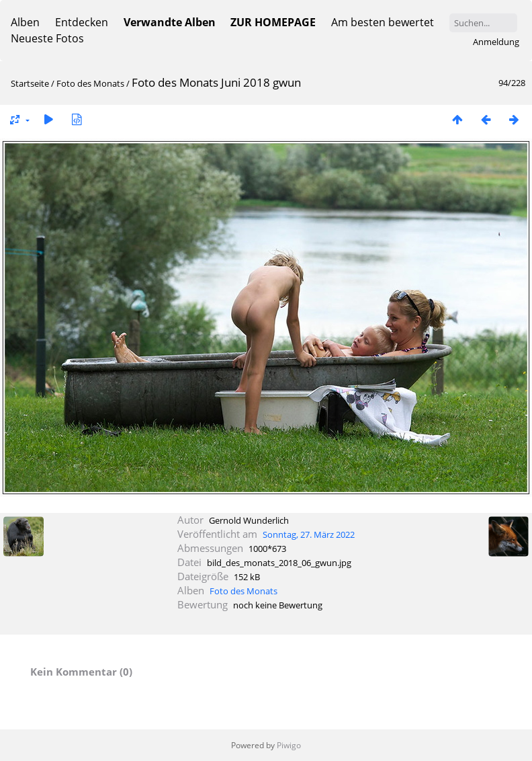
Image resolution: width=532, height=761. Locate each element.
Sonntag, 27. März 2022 (309, 534)
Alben (25, 22)
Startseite (30, 83)
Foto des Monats (91, 83)
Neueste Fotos (47, 38)
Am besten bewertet (383, 22)
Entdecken (82, 22)
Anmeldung (496, 42)
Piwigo (289, 745)
